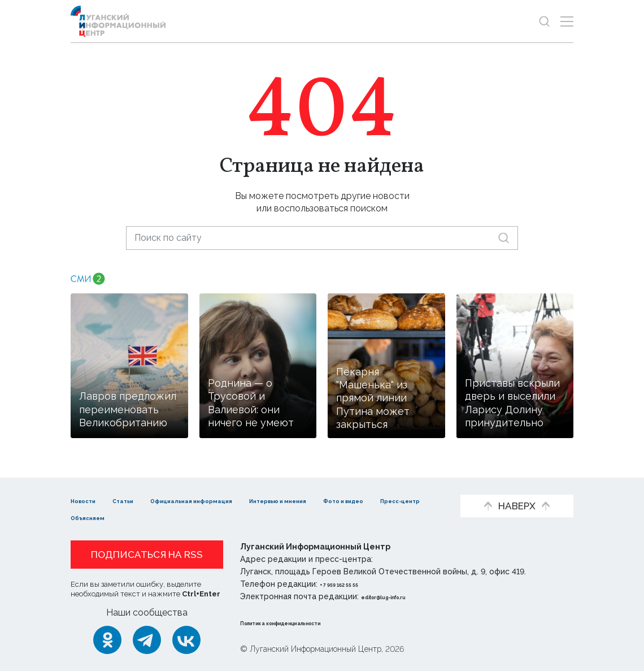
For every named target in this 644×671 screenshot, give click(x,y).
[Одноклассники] (107, 640)
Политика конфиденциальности (308, 622)
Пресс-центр (184, 517)
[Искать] (504, 238)
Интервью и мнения (367, 500)
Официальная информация (241, 500)
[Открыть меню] (567, 21)
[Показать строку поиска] (544, 21)
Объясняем (259, 517)
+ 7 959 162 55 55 (352, 584)
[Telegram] (147, 640)
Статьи (144, 500)
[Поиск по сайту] (322, 238)
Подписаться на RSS (147, 555)
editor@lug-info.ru (399, 596)
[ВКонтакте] (186, 640)
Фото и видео (103, 517)
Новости (91, 500)
